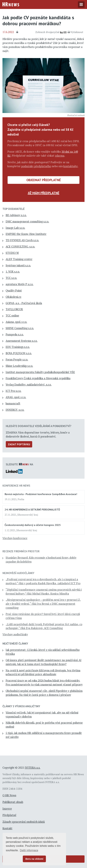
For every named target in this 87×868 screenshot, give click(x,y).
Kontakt (7, 828)
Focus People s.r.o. (17, 360)
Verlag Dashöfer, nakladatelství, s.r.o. (29, 385)
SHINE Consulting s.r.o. (20, 328)
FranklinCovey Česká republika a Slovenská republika (38, 378)
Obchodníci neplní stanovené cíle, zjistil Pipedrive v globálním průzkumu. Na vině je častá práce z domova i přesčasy (44, 693)
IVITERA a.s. (33, 768)
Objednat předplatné (44, 180)
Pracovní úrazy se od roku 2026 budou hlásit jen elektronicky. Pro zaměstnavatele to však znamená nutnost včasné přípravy (44, 683)
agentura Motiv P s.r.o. (19, 284)
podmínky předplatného (36, 166)
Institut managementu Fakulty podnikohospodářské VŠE (40, 372)
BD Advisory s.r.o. (16, 215)
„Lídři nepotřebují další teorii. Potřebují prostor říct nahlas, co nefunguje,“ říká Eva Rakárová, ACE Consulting (44, 626)
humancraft (13, 403)
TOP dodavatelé (14, 209)
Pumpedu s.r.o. (15, 334)
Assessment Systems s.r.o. (22, 341)
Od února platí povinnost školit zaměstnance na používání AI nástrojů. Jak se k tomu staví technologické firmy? (43, 662)
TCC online (12, 316)
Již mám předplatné (43, 193)
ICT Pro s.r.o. (13, 391)
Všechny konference (15, 538)
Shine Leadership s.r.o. (19, 366)
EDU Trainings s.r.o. (18, 347)
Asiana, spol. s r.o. (16, 322)
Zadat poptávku (19, 444)
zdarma (60, 156)
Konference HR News (16, 486)
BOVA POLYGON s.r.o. (19, 353)
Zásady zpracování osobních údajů (24, 822)
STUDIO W (12, 253)
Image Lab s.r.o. (15, 228)
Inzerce (7, 809)
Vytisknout (75, 32)
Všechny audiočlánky (15, 634)
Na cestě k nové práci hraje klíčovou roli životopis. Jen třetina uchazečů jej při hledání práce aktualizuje (43, 672)
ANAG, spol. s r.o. (16, 397)
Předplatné (9, 815)
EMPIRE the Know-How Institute (26, 234)
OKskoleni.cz (13, 297)
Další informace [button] (29, 850)
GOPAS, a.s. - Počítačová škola (24, 303)
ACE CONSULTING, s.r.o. (20, 247)
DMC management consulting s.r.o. (27, 221)
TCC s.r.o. (11, 278)
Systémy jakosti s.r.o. (18, 265)
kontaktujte (71, 166)
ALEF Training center (19, 259)
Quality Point (14, 290)
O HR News (9, 795)
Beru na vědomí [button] (34, 859)
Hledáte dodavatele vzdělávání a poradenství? (39, 426)
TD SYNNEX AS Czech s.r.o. (22, 240)
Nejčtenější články (15, 644)
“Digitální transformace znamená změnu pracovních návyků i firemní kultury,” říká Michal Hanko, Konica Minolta (44, 592)
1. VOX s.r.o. (13, 272)
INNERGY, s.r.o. (15, 410)
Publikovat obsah (13, 802)
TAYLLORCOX (14, 309)
